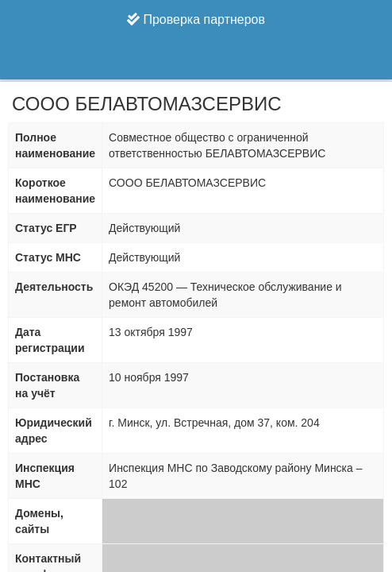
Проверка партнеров (196, 19)
